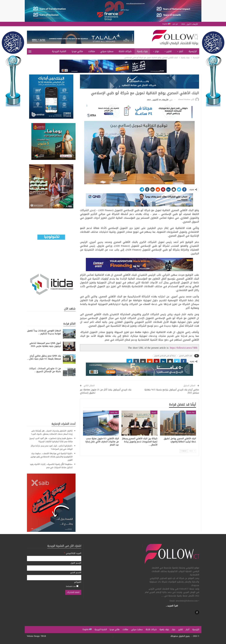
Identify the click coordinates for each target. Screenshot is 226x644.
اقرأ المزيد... (172, 606)
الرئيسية (193, 51)
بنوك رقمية (142, 51)
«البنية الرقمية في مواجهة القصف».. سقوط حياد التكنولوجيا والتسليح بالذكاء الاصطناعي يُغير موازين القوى (52, 457)
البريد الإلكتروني (73, 553)
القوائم (78, 582)
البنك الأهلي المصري (186, 356)
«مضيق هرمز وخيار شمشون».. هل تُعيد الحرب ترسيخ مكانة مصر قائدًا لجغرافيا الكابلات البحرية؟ (51, 440)
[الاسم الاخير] (54, 578)
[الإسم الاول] (54, 568)
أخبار (181, 51)
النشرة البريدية (59, 51)
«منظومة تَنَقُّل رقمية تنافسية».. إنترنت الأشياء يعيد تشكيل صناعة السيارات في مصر (51, 466)
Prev (192, 451)
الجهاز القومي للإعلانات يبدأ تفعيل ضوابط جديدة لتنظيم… (44, 332)
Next (184, 451)
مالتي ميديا (77, 51)
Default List (72, 586)
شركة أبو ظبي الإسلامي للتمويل (165, 356)
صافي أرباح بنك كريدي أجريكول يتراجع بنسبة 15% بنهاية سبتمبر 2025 (172, 391)
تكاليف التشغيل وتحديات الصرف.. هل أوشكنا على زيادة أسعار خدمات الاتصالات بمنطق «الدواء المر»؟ (52, 432)
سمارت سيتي (107, 51)
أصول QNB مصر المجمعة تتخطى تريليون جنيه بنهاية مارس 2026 (45, 345)
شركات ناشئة (125, 51)
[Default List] (77, 586)
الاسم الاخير (76, 573)
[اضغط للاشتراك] (73, 592)
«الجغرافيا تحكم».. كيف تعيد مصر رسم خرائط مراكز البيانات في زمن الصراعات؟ (52, 447)
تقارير (169, 51)
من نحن (175, 24)
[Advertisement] (51, 399)
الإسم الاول (76, 563)
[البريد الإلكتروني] (54, 558)
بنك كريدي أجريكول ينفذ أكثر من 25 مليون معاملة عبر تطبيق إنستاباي (106, 391)
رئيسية (154, 412)
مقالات (92, 51)
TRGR (43, 636)
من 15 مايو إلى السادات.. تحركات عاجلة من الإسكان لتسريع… (45, 370)
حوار (157, 51)
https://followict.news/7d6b (184, 348)
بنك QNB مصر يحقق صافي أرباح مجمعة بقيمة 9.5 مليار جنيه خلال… (44, 357)
